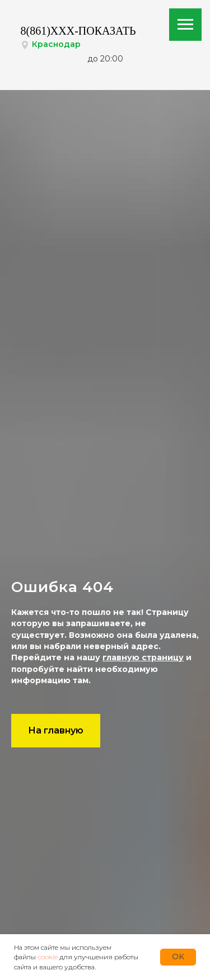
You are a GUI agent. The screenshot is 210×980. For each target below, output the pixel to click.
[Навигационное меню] (185, 25)
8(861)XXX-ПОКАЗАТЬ (78, 31)
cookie (48, 957)
